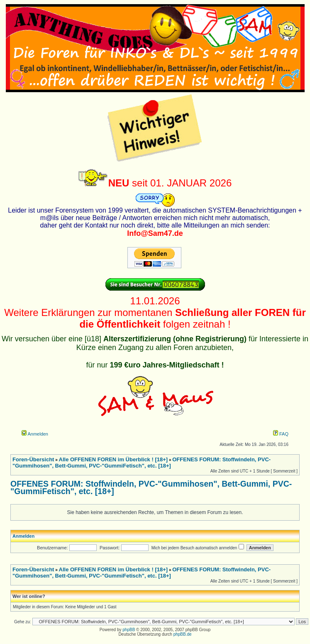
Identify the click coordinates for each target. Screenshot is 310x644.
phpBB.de (183, 634)
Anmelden (35, 434)
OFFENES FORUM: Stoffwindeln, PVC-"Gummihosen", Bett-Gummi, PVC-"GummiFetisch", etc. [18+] (151, 487)
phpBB (129, 630)
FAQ (281, 434)
